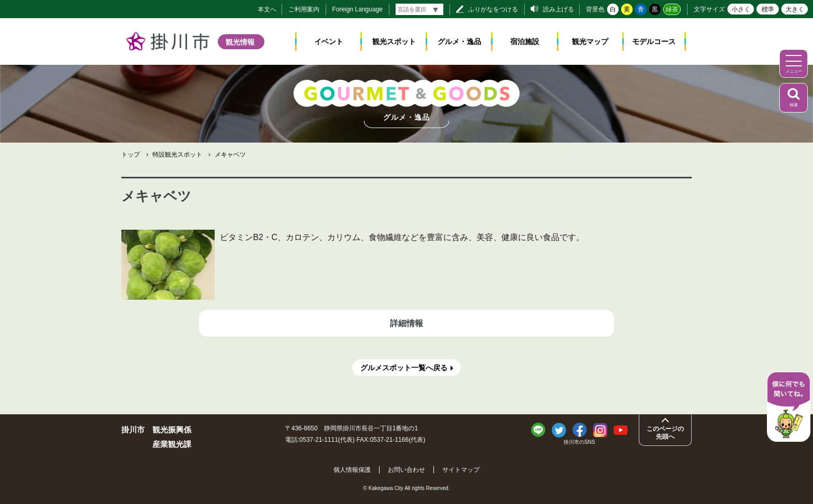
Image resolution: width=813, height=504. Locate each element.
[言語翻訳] (419, 9)
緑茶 (672, 9)
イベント (329, 41)
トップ (131, 155)
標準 (768, 9)
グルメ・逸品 (459, 41)
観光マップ (590, 41)
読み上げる (558, 9)
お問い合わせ (406, 470)
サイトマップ (461, 470)
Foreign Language (358, 9)
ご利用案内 (304, 9)
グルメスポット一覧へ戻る (404, 368)
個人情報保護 (352, 470)
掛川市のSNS (579, 442)
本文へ (267, 9)
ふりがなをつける (493, 9)
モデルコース (654, 41)
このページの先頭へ (665, 432)
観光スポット (394, 41)
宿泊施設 (525, 41)
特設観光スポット (177, 155)
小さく (741, 9)
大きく (795, 9)
